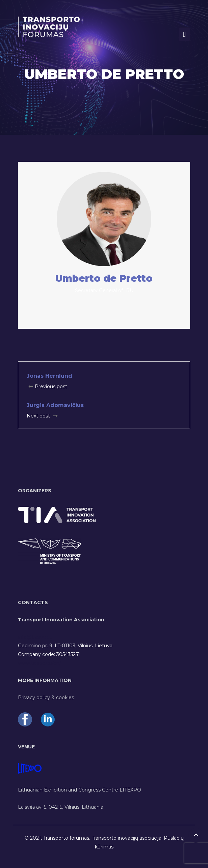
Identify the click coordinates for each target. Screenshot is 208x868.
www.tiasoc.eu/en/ (40, 663)
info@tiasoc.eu (35, 637)
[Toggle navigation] (184, 34)
